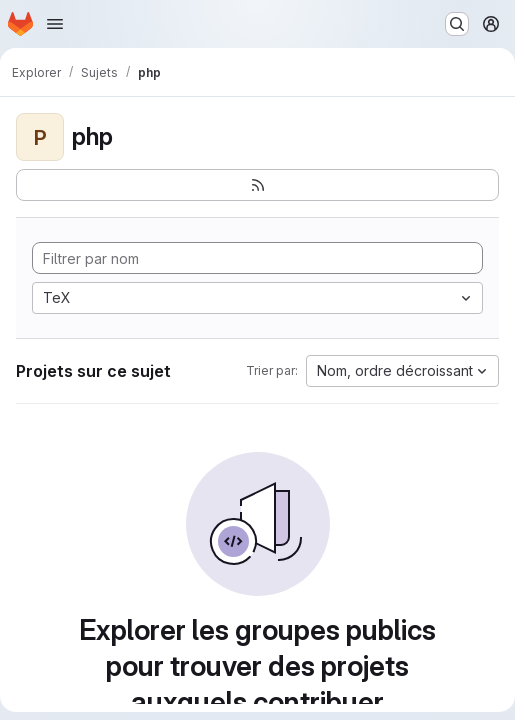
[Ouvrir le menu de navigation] (55, 24)
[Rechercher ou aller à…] (457, 24)
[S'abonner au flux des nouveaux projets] (257, 185)
